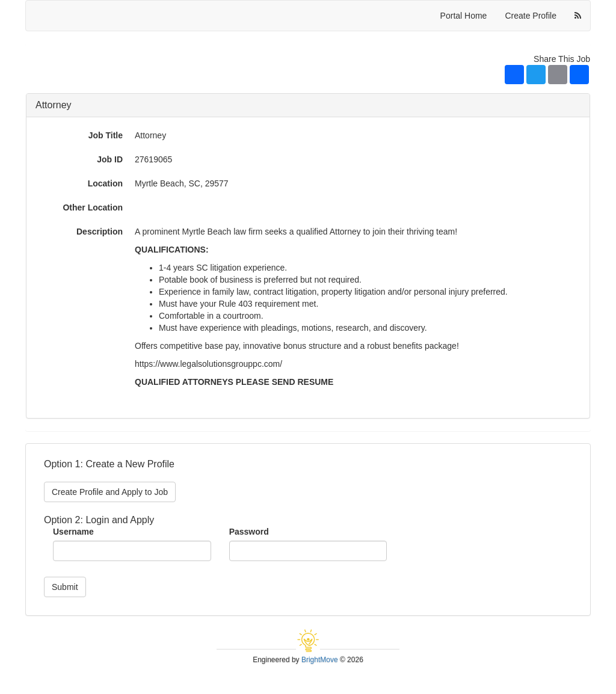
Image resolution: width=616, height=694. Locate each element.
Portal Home (464, 16)
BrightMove (320, 660)
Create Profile (531, 16)
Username (73, 532)
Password (249, 532)
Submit (65, 587)
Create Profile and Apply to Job (110, 492)
